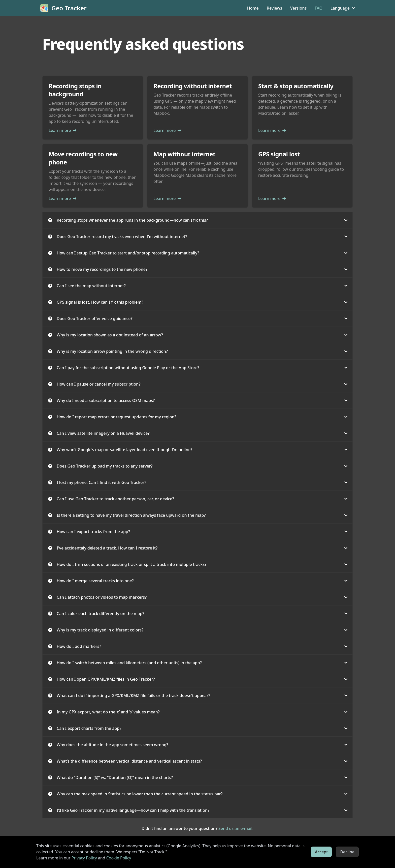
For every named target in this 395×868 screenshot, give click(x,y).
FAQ (319, 8)
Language (343, 8)
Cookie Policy (119, 858)
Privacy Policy (84, 858)
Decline (347, 852)
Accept (321, 852)
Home (253, 8)
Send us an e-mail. (236, 828)
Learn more (62, 130)
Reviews (274, 8)
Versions (298, 8)
